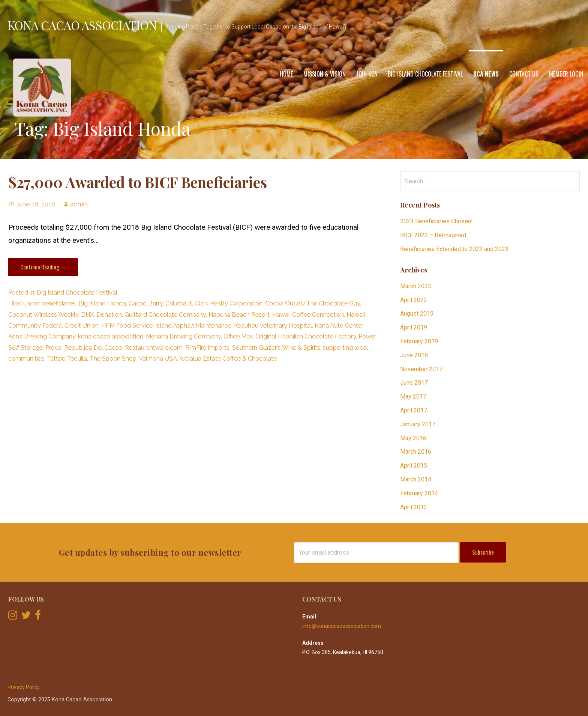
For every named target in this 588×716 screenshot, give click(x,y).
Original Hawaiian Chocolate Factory (306, 336)
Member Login (566, 74)
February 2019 (419, 341)
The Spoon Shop (113, 359)
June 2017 (414, 383)
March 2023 (416, 286)
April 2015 (414, 466)
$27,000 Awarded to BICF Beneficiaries (138, 182)
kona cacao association (111, 336)
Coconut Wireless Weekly (43, 315)
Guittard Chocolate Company (165, 315)
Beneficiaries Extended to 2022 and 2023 (454, 249)
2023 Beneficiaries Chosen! (436, 221)
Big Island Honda (102, 303)
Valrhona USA (158, 359)
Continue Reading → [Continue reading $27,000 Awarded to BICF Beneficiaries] (43, 267)
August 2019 (417, 314)
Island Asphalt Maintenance (193, 326)
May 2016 (413, 438)
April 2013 (414, 507)
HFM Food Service (127, 326)
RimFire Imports (207, 348)
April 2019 (414, 327)
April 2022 (414, 300)
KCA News (486, 74)
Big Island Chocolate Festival (425, 74)
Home (286, 74)
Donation (109, 315)
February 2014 (419, 493)
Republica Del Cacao (93, 348)
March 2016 (416, 452)
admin (79, 204)
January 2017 (418, 424)
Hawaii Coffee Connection (308, 315)
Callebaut (179, 303)
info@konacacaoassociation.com (342, 626)
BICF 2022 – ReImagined (433, 235)
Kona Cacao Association (82, 25)
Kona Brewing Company (42, 336)
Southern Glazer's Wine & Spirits (276, 348)
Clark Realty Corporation (229, 303)
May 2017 (413, 396)
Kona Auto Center (339, 326)
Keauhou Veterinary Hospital (273, 326)
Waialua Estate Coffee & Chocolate (228, 359)
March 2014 (416, 479)
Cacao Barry (146, 303)
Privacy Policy (24, 687)
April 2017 (414, 410)
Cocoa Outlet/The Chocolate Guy (313, 303)
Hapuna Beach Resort (239, 315)
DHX (87, 315)
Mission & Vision (325, 74)
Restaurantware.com (154, 348)
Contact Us (524, 74)
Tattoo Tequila (67, 359)
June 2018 (414, 355)
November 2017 (421, 369)
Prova (53, 348)
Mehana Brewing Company (183, 336)
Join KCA (367, 74)
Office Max (238, 336)
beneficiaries (59, 303)
